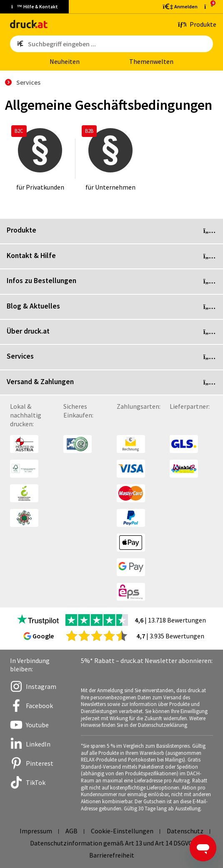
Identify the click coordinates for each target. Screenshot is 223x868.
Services (111, 357)
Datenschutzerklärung (163, 725)
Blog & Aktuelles (111, 307)
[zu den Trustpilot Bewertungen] (38, 620)
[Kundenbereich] (180, 7)
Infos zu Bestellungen (111, 281)
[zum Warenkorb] (209, 6)
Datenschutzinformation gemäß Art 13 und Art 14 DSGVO (111, 843)
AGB (71, 831)
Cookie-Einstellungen (122, 831)
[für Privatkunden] (40, 159)
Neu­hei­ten (65, 61)
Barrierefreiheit (112, 855)
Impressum (36, 831)
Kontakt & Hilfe (111, 256)
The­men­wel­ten (151, 61)
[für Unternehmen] (110, 159)
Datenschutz (185, 831)
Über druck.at (111, 332)
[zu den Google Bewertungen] (97, 635)
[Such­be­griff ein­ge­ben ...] (119, 44)
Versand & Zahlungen (111, 382)
